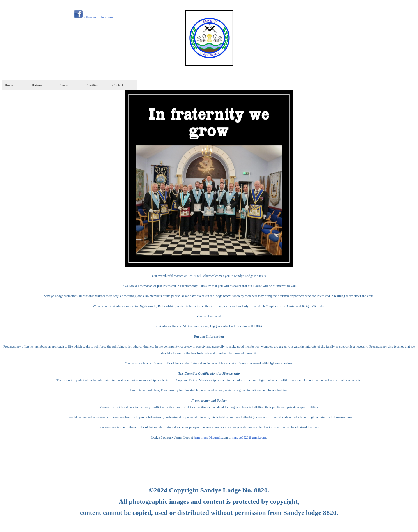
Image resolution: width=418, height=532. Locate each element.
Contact (118, 85)
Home (9, 85)
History (37, 85)
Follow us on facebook (98, 17)
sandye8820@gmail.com (249, 437)
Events (63, 85)
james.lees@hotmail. (207, 437)
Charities (92, 85)
